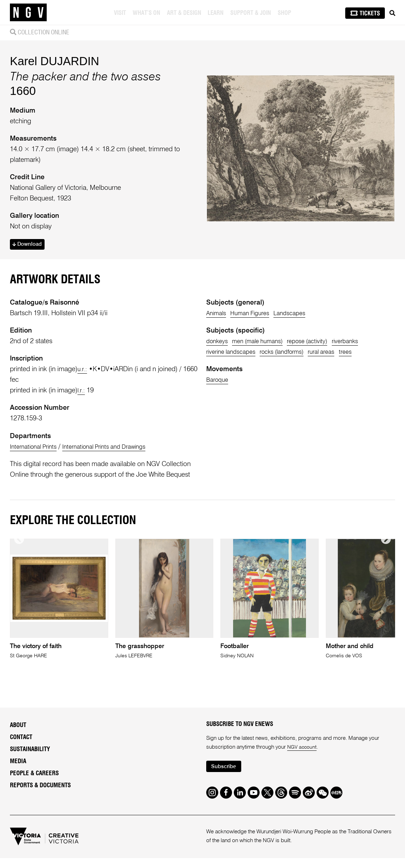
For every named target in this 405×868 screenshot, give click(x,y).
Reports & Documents (40, 794)
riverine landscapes (234, 353)
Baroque (219, 381)
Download (29, 245)
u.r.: (83, 371)
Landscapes (301, 315)
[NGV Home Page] (28, 12)
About (18, 734)
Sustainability (30, 758)
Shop (285, 13)
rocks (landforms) (293, 353)
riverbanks (364, 343)
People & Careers (34, 782)
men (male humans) (264, 343)
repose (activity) (321, 343)
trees (366, 353)
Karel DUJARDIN (54, 61)
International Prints (37, 448)
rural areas (338, 353)
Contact (21, 746)
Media (18, 770)
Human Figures (256, 315)
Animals (218, 315)
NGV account (303, 756)
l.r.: (82, 392)
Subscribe (226, 776)
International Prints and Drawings (116, 448)
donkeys (218, 343)
